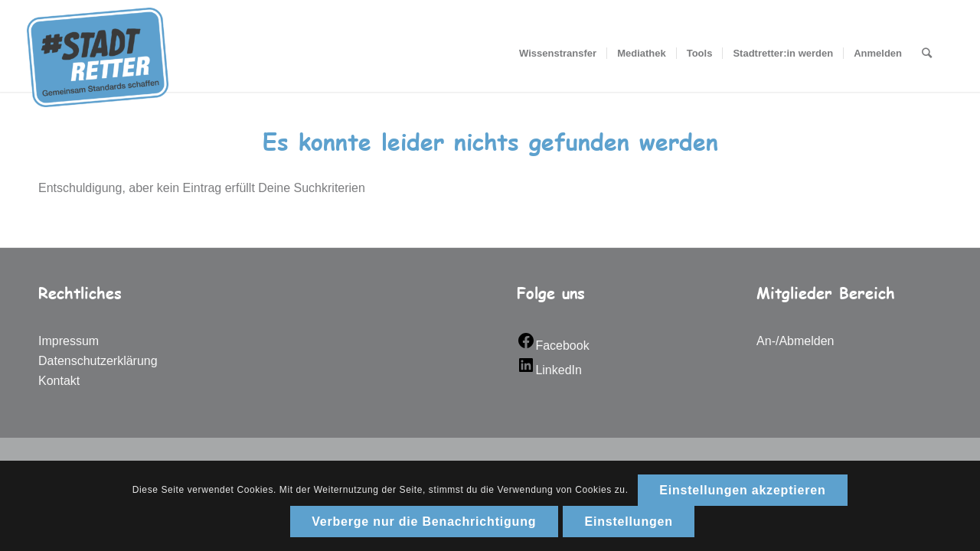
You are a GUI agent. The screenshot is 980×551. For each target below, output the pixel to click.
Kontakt (59, 381)
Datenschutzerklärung (98, 361)
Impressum (69, 341)
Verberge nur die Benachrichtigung (424, 522)
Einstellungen (629, 522)
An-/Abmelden (795, 341)
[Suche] (927, 54)
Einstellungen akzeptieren (742, 490)
